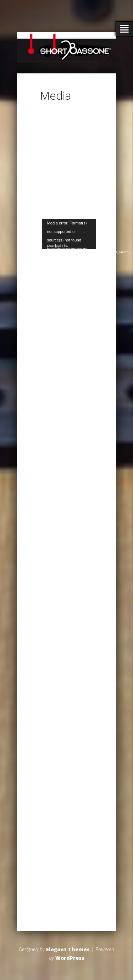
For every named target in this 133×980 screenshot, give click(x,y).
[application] (69, 234)
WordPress (70, 958)
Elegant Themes (68, 949)
